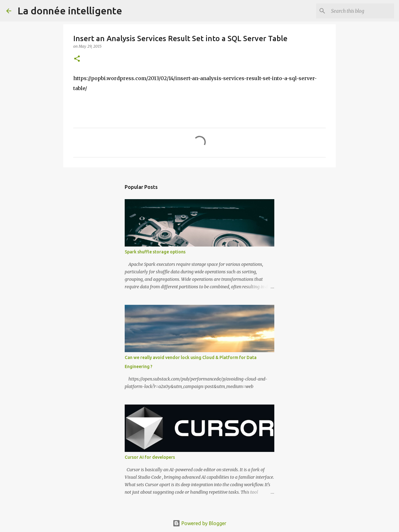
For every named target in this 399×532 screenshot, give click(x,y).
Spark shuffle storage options (155, 252)
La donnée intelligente (70, 11)
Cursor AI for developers (150, 457)
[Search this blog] (361, 11)
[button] (77, 59)
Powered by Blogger (199, 523)
